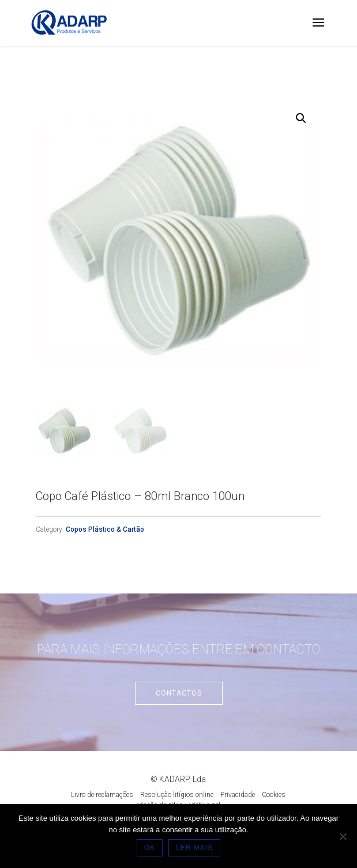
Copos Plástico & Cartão (105, 529)
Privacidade (238, 795)
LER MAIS (194, 848)
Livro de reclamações (102, 795)
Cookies (274, 795)
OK (150, 848)
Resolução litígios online (177, 795)
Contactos (179, 693)
